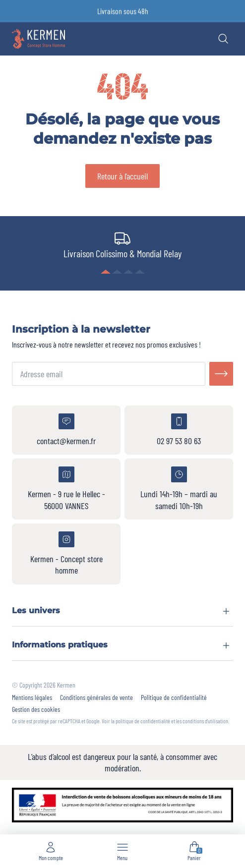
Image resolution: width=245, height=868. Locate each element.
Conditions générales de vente (96, 697)
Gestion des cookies (36, 709)
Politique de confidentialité (174, 697)
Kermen (66, 685)
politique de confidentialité (143, 721)
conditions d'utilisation (205, 721)
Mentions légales (32, 697)
